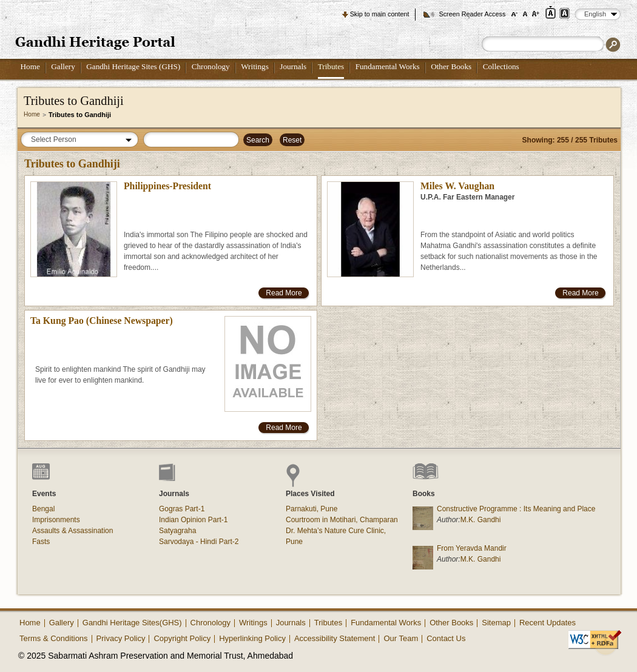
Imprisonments (56, 520)
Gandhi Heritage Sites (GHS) (133, 66)
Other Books (451, 66)
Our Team (401, 638)
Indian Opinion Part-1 (193, 520)
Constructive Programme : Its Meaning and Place (516, 509)
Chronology (211, 66)
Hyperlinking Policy (252, 638)
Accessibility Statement (335, 638)
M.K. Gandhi (481, 520)
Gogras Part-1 (182, 509)
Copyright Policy (182, 638)
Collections (501, 66)
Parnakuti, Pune (312, 509)
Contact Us (446, 638)
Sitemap (496, 623)
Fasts (41, 542)
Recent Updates (548, 623)
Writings (255, 66)
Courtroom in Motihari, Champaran (342, 520)
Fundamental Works (388, 66)
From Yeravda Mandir (472, 548)
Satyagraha (177, 531)
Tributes (331, 66)
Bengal (43, 509)
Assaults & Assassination (72, 531)
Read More (284, 293)
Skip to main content (380, 14)
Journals (293, 66)
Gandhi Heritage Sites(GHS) (132, 623)
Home (30, 66)
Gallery (63, 66)
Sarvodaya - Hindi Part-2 (199, 542)
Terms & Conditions (54, 638)
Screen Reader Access (472, 14)
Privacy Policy (121, 638)
